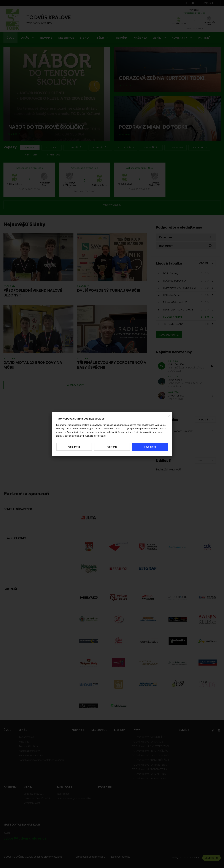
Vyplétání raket (32, 803)
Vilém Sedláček (176, 364)
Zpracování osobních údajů (91, 857)
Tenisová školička (28, 746)
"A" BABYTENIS (176, 148)
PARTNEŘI (205, 38)
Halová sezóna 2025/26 (37, 798)
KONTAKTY (182, 38)
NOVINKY (46, 38)
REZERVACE (66, 38)
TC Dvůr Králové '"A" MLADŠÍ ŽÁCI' (151, 755)
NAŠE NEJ (140, 38)
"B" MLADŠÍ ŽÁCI (151, 148)
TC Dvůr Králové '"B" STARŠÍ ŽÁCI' (151, 751)
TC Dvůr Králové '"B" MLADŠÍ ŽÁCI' (151, 760)
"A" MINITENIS (31, 155)
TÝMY (103, 38)
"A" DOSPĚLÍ (210, 3)
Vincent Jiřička (176, 396)
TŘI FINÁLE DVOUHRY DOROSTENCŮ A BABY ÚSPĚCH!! (112, 365)
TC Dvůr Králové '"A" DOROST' (149, 742)
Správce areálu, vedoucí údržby (74, 798)
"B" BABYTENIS (199, 148)
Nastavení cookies (120, 857)
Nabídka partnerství (29, 751)
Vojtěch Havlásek (183, 431)
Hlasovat (164, 443)
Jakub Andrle (175, 380)
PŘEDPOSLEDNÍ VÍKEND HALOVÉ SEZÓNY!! (33, 293)
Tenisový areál (27, 737)
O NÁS (27, 38)
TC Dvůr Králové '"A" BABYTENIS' (150, 765)
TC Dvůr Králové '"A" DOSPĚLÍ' (149, 737)
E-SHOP (85, 38)
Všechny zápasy (112, 205)
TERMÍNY (122, 38)
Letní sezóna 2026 (34, 794)
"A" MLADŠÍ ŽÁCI (125, 148)
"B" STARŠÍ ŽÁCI (100, 148)
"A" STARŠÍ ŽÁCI (75, 148)
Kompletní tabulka (169, 335)
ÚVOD (10, 38)
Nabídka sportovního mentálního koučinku (42, 760)
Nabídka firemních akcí (31, 755)
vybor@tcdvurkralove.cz (25, 838)
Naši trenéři (63, 794)
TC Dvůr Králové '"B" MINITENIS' (149, 779)
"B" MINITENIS (53, 155)
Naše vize (24, 742)
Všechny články (75, 385)
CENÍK (159, 38)
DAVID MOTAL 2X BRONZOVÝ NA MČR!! (33, 365)
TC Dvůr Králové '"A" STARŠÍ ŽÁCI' (151, 746)
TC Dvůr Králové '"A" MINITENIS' (149, 774)
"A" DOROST (52, 148)
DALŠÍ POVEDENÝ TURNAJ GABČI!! (109, 290)
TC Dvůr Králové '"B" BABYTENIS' (150, 769)
